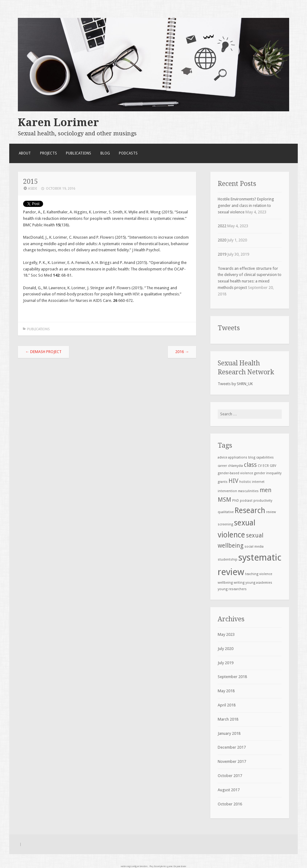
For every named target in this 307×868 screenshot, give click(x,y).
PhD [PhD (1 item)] (236, 501)
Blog (105, 153)
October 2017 (230, 776)
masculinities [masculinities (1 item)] (248, 491)
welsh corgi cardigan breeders (134, 866)
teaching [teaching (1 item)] (252, 574)
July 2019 (226, 663)
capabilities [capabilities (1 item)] (265, 457)
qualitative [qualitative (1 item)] (226, 512)
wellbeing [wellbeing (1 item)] (225, 583)
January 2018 (229, 733)
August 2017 (229, 790)
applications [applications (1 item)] (238, 457)
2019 (222, 254)
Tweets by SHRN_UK (235, 384)
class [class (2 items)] (250, 465)
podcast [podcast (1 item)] (246, 501)
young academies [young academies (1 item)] (259, 583)
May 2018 (226, 691)
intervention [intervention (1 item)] (227, 491)
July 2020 (226, 649)
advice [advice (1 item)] (222, 457)
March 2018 (228, 719)
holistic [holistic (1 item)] (245, 482)
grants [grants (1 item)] (223, 482)
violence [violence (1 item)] (266, 574)
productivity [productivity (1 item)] (263, 501)
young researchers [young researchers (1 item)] (232, 589)
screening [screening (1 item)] (225, 524)
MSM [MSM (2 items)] (224, 500)
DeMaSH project (43, 352)
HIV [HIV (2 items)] (233, 481)
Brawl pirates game (163, 866)
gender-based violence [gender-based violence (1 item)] (235, 473)
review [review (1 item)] (271, 512)
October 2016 (230, 804)
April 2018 (227, 705)
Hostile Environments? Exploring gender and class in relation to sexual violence (246, 206)
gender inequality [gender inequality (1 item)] (268, 473)
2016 (182, 352)
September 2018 (232, 677)
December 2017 (232, 747)
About (25, 153)
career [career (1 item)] (222, 466)
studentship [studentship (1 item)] (228, 559)
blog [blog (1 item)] (252, 457)
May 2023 (226, 634)
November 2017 (232, 761)
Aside (33, 189)
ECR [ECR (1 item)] (266, 466)
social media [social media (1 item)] (254, 547)
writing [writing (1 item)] (239, 583)
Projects (48, 153)
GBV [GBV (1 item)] (273, 466)
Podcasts (128, 153)
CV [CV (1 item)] (260, 466)
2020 (222, 240)
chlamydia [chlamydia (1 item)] (235, 466)
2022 (222, 226)
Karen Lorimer (58, 122)
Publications (79, 153)
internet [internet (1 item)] (258, 482)
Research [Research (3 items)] (250, 510)
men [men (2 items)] (266, 490)
